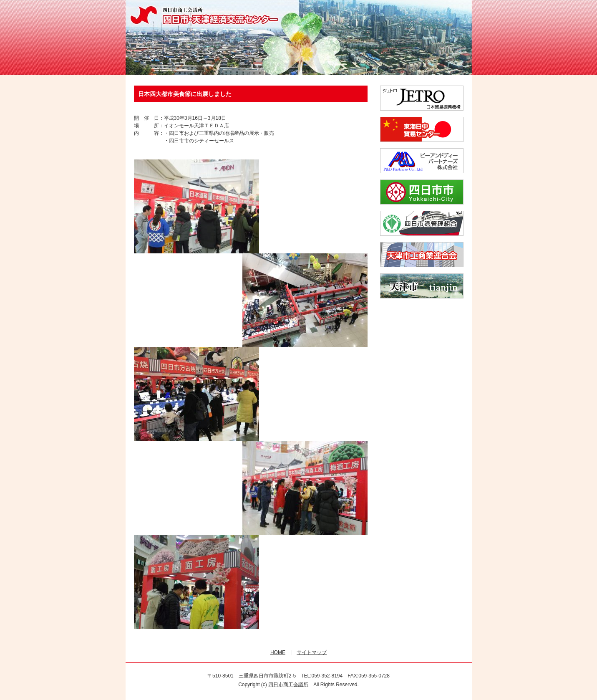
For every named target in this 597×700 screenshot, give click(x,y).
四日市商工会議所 (288, 685)
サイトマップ (312, 652)
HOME (278, 652)
